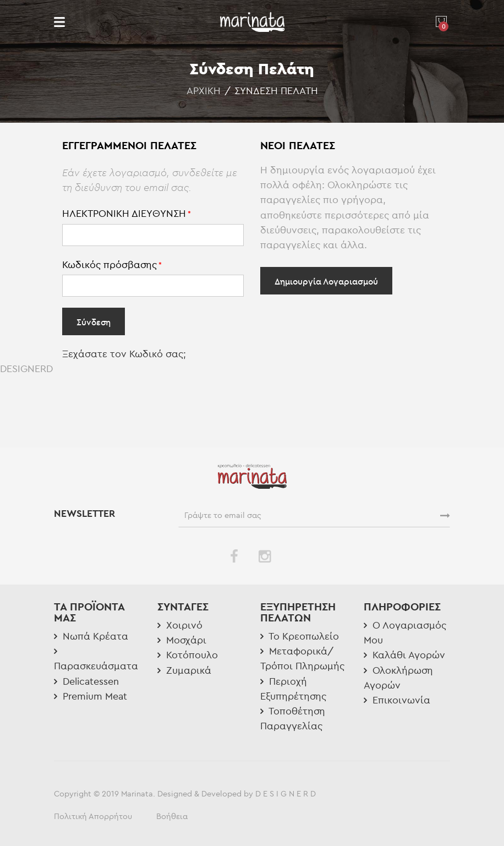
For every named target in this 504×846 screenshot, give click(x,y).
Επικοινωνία (397, 700)
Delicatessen (86, 681)
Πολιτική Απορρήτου (93, 816)
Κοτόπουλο (188, 655)
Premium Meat (91, 696)
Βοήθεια (172, 816)
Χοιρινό (180, 625)
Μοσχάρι (182, 640)
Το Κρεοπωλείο (300, 636)
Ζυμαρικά (184, 670)
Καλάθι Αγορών (404, 655)
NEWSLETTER (86, 514)
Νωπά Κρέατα (91, 636)
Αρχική (204, 91)
